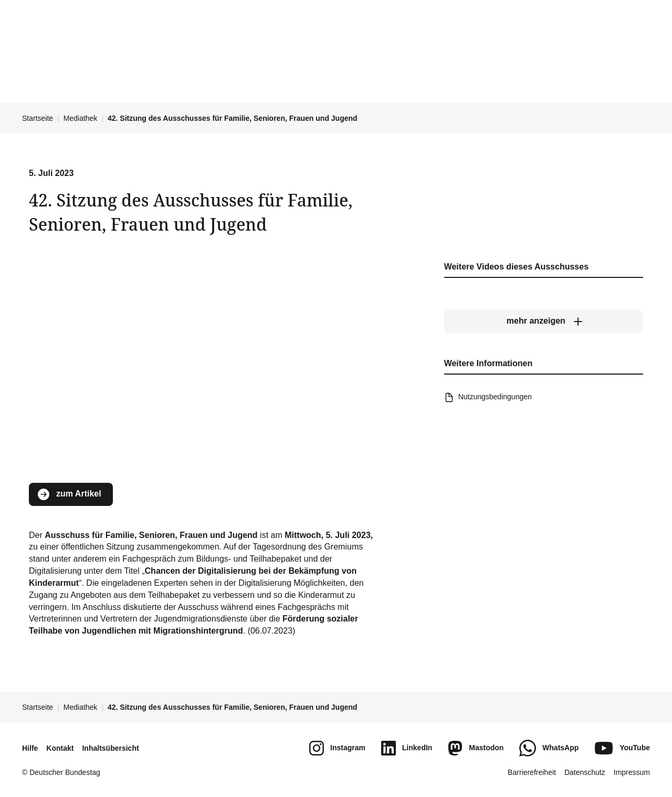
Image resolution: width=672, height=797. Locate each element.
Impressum (632, 772)
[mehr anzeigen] (544, 322)
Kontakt (60, 748)
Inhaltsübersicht (110, 748)
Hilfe (30, 748)
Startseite (38, 118)
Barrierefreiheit (532, 772)
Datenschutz (585, 772)
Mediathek (81, 118)
